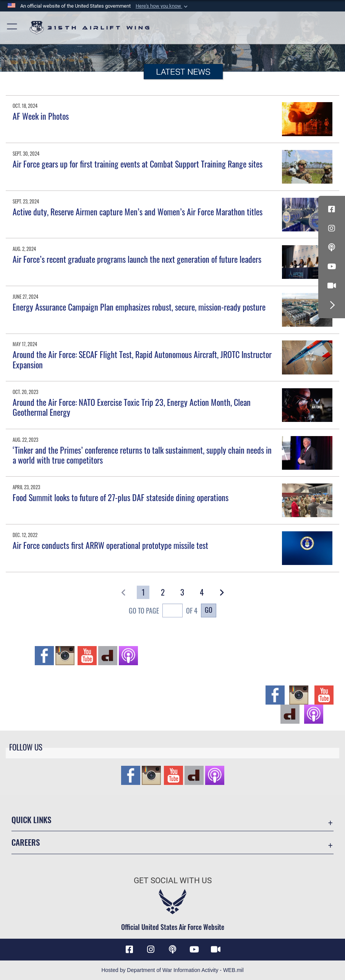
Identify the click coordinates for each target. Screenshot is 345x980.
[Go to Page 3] (182, 592)
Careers (26, 842)
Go (209, 610)
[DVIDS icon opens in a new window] (332, 286)
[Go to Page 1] (143, 592)
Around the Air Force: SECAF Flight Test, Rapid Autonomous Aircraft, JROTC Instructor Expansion (142, 359)
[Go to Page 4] (202, 592)
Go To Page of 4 (163, 611)
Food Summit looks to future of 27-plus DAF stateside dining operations (121, 497)
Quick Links (31, 820)
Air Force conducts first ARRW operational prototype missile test (110, 545)
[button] (162, 6)
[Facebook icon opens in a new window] (332, 209)
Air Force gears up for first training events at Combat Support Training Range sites (138, 164)
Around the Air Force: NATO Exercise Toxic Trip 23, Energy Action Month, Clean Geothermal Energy (132, 407)
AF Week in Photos (41, 116)
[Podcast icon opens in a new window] (332, 247)
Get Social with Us (173, 880)
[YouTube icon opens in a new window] (332, 267)
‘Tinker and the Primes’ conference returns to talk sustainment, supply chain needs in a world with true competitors (142, 455)
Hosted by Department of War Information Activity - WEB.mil (172, 970)
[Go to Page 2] (163, 592)
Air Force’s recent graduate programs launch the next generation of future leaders (137, 259)
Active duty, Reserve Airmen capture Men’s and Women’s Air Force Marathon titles (138, 212)
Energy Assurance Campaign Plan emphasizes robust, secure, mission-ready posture (139, 307)
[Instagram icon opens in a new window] (332, 228)
